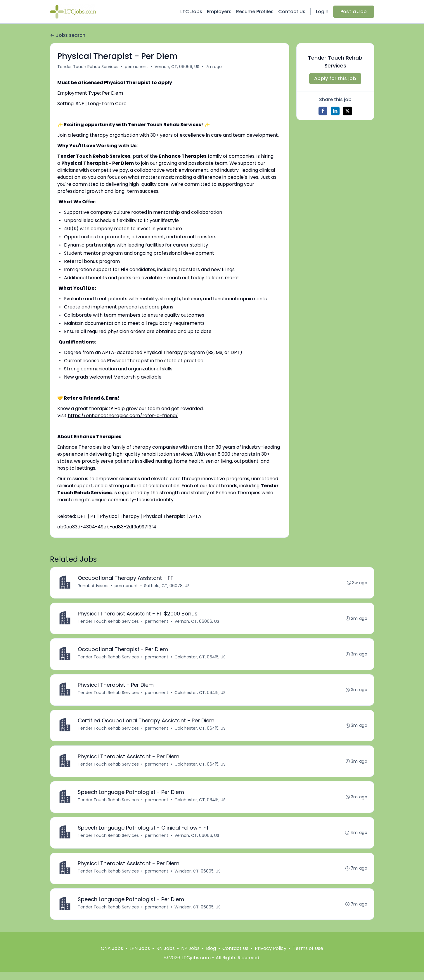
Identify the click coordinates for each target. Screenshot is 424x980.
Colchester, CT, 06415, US (201, 659)
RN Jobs (166, 956)
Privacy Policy (271, 956)
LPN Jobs (140, 956)
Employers (219, 12)
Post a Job (354, 12)
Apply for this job (335, 78)
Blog (211, 956)
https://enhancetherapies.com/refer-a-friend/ (123, 416)
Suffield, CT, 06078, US (167, 586)
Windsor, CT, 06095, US (198, 878)
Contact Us (292, 12)
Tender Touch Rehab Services (88, 67)
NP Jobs (190, 956)
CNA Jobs (112, 956)
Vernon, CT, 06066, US (177, 67)
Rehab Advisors (94, 586)
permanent (136, 67)
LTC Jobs (191, 12)
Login (322, 12)
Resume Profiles (255, 12)
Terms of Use (308, 956)
